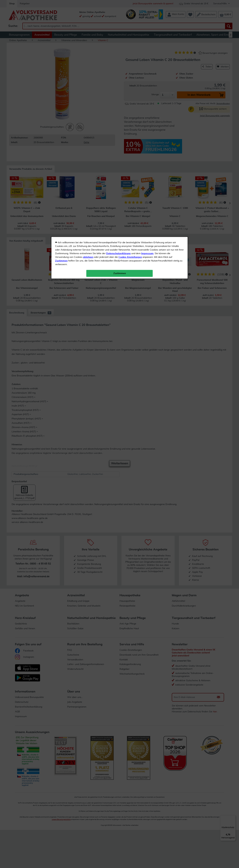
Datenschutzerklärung (118, 74)
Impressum (147, 74)
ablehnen (88, 78)
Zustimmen (61, 82)
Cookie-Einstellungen (130, 78)
